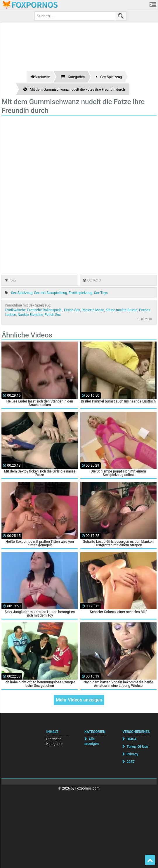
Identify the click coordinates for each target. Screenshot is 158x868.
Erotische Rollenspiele (45, 310)
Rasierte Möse (93, 310)
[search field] (75, 16)
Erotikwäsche (15, 310)
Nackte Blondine (31, 315)
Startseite (54, 739)
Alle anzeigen (92, 741)
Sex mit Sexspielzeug (51, 293)
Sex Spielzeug (22, 293)
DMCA (131, 739)
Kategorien (55, 744)
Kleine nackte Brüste (122, 310)
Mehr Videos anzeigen (79, 700)
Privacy (132, 754)
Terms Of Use (137, 747)
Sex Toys (101, 293)
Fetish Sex (72, 310)
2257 (131, 762)
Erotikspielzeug (80, 293)
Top (150, 860)
